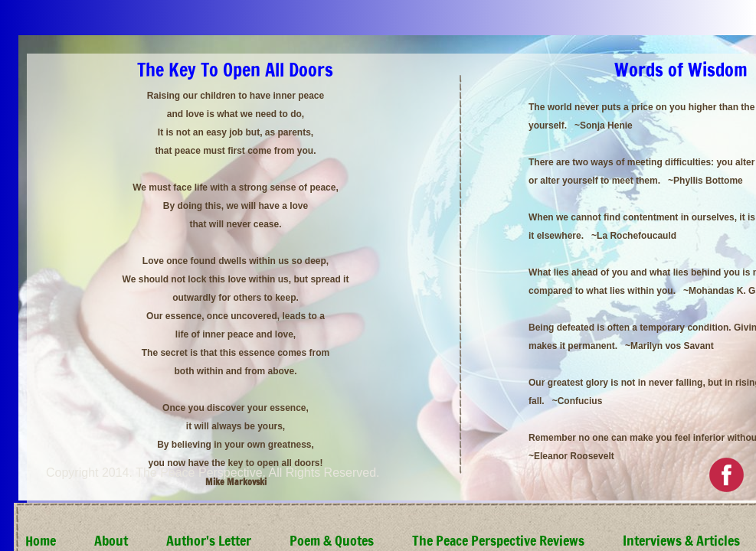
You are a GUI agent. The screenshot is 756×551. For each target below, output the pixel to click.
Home (41, 540)
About (111, 540)
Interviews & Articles (681, 540)
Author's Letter (209, 540)
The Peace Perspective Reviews (498, 540)
